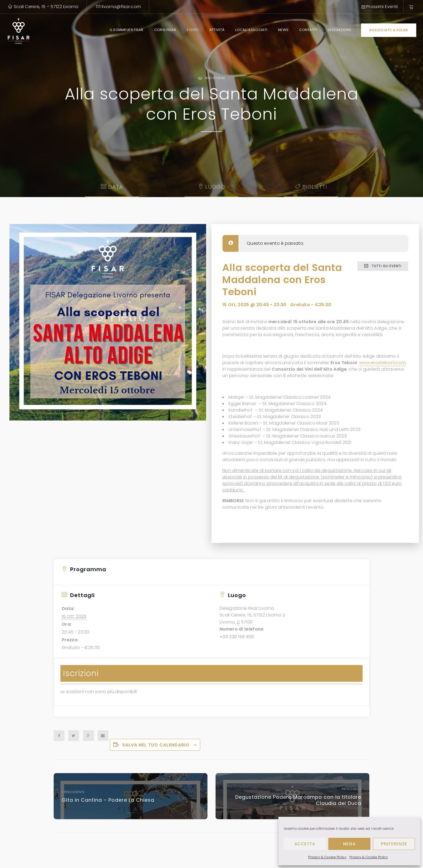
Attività (217, 30)
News (283, 30)
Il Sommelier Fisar (127, 30)
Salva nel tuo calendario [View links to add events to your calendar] (156, 745)
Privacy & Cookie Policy (327, 857)
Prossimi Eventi (380, 7)
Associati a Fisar (389, 30)
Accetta (305, 844)
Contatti (308, 30)
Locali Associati (251, 30)
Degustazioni (215, 78)
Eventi (193, 30)
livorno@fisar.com (119, 7)
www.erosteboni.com (382, 363)
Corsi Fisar (165, 30)
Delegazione (340, 30)
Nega (349, 844)
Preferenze (394, 844)
